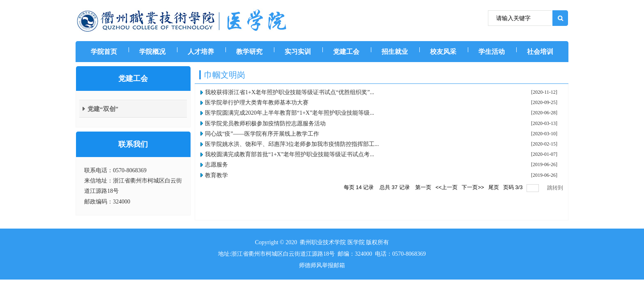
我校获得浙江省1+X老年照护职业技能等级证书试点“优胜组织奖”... (290, 92)
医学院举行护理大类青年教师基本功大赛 (257, 103)
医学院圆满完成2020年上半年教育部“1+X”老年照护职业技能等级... (290, 113)
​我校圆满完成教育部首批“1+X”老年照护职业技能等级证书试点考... (290, 154)
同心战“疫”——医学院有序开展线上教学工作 (262, 134)
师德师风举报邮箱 (322, 265)
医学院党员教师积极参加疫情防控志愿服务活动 (265, 124)
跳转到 (556, 188)
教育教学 (216, 175)
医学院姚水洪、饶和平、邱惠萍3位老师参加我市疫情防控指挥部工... (292, 144)
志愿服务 (216, 165)
